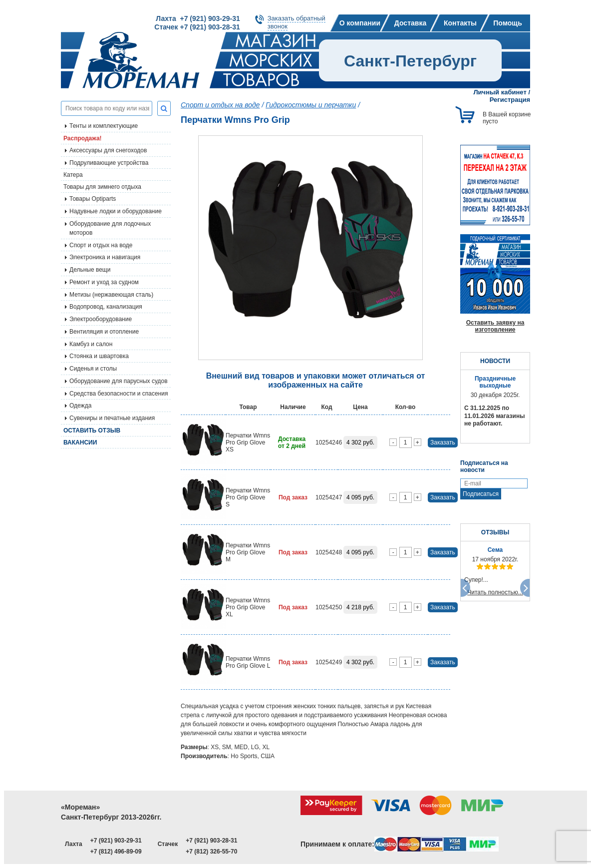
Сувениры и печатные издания (112, 418)
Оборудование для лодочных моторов (110, 228)
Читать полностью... (495, 592)
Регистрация (510, 100)
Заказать (443, 442)
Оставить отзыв (92, 431)
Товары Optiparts (93, 199)
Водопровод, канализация (106, 307)
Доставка (410, 23)
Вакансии (80, 442)
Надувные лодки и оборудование (116, 211)
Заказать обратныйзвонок (296, 22)
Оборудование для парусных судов (119, 381)
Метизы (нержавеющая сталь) (111, 295)
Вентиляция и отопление (104, 332)
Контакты (460, 23)
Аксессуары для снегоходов (108, 150)
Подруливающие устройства (109, 163)
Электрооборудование (101, 319)
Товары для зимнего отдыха (102, 187)
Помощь (508, 23)
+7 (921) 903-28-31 (211, 841)
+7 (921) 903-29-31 (116, 841)
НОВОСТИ (495, 361)
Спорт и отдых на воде (101, 245)
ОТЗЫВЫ (495, 532)
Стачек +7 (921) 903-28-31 (197, 27)
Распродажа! (83, 138)
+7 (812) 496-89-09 (116, 852)
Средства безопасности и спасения (119, 394)
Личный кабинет (500, 92)
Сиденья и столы (93, 369)
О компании (360, 23)
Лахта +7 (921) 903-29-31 (198, 18)
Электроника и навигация (105, 257)
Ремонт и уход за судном (104, 282)
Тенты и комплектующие (104, 126)
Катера (73, 175)
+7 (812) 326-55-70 (211, 852)
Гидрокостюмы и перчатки (311, 105)
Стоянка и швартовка (99, 356)
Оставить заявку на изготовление (495, 326)
